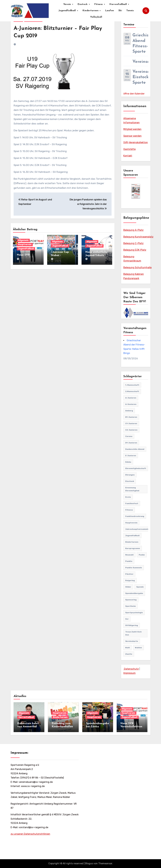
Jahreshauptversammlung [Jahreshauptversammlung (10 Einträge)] (138, 529)
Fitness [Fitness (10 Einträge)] (129, 510)
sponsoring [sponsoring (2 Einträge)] (131, 600)
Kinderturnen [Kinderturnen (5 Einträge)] (132, 542)
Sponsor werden (132, 136)
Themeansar (105, 863)
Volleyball (96, 17)
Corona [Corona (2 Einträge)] (129, 436)
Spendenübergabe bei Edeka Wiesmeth (98, 727)
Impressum (129, 673)
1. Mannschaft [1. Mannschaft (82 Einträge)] (132, 385)
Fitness (99, 4)
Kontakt (128, 156)
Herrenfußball (118, 4)
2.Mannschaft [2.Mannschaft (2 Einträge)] (132, 391)
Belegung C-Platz (133, 243)
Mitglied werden (132, 129)
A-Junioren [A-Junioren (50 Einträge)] (131, 398)
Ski (120, 11)
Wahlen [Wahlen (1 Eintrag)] (138, 648)
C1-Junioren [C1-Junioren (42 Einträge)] (131, 423)
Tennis (130, 11)
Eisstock (83, 4)
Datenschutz (131, 669)
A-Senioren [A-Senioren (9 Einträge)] (131, 404)
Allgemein (23, 240)
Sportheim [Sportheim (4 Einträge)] (131, 606)
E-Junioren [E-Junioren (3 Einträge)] (131, 456)
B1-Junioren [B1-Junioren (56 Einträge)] (131, 417)
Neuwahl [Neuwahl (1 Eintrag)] (129, 555)
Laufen (110, 11)
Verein (68, 4)
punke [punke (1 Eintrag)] (142, 555)
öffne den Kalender (134, 94)
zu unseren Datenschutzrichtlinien (30, 834)
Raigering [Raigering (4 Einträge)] (130, 580)
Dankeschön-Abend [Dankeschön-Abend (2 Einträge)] (135, 449)
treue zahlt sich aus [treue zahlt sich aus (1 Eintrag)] (133, 633)
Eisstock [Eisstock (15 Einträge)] (130, 481)
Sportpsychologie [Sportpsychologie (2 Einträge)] (134, 613)
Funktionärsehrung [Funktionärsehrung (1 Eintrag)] (135, 516)
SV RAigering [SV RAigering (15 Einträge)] (132, 625)
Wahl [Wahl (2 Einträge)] (128, 648)
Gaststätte (129, 149)
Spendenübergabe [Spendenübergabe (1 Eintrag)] (134, 593)
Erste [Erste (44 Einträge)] (128, 497)
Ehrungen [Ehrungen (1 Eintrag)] (130, 475)
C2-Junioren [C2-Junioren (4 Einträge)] (131, 430)
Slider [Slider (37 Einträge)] (128, 587)
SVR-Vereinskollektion (136, 142)
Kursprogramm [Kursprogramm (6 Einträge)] (133, 548)
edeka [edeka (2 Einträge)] (128, 462)
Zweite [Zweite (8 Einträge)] (129, 654)
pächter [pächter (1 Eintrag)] (129, 574)
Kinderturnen (91, 11)
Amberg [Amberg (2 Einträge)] (129, 411)
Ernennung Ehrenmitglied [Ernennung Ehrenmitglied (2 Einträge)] (132, 489)
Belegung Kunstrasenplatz (138, 237)
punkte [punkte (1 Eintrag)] (129, 561)
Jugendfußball (68, 11)
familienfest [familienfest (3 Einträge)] (132, 503)
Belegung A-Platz (133, 230)
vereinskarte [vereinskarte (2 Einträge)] (132, 641)
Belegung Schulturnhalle (137, 267)
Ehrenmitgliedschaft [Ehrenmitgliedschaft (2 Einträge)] (136, 468)
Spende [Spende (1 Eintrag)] (140, 587)
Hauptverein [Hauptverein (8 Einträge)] (131, 523)
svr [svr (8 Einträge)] (127, 619)
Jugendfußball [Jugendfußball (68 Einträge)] (132, 536)
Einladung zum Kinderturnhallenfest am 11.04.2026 (63, 727)
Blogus (89, 863)
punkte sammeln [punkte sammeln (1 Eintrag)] (134, 568)
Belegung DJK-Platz (135, 250)
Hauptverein (25, 244)
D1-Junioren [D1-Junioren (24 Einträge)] (131, 443)
